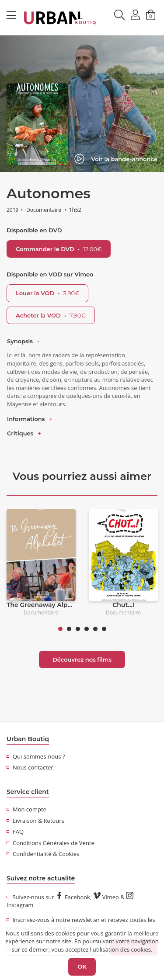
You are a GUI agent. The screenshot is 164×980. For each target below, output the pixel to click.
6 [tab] (104, 629)
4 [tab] (87, 629)
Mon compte (26, 809)
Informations (26, 419)
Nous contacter (30, 767)
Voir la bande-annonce (116, 159)
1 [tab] (60, 629)
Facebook (73, 897)
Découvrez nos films (82, 659)
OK (82, 966)
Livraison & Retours (35, 821)
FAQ (15, 832)
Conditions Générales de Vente (51, 843)
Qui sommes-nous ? (36, 756)
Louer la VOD (47, 293)
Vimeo (106, 897)
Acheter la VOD (51, 315)
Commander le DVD (59, 249)
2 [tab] (69, 629)
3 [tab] (78, 629)
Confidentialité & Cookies (43, 854)
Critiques (20, 433)
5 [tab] (95, 629)
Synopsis (20, 341)
